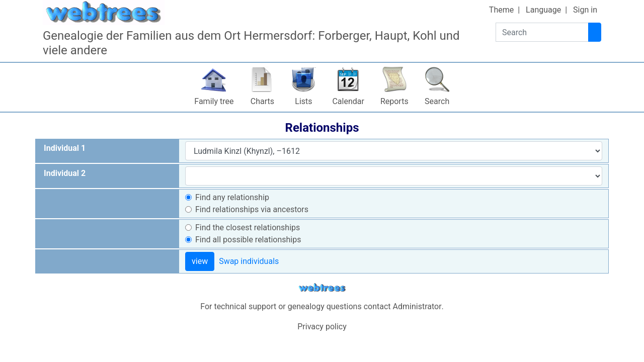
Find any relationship (232, 197)
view (200, 261)
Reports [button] (394, 101)
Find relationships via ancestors (252, 209)
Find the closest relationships (248, 228)
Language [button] (543, 10)
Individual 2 (65, 173)
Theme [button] (501, 10)
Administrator (417, 306)
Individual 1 (65, 148)
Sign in (585, 10)
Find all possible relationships (248, 240)
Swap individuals (249, 261)
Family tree (214, 101)
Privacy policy (322, 327)
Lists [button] (303, 101)
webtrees (322, 288)
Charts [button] (262, 101)
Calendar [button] (348, 101)
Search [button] (437, 101)
